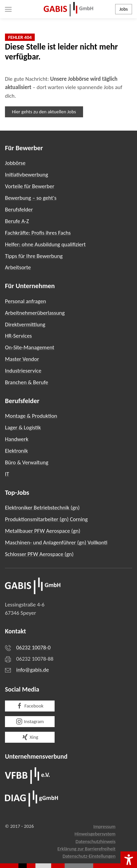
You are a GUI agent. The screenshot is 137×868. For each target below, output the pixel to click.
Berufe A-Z (17, 221)
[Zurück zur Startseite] (68, 9)
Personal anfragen (25, 301)
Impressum (104, 826)
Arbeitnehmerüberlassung (35, 313)
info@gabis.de (33, 670)
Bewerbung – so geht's (31, 198)
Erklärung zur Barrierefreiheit (86, 849)
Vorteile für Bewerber (30, 186)
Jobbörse (15, 163)
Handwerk (17, 439)
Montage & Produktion (31, 416)
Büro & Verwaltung (27, 462)
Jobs (124, 9)
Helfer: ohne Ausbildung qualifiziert (45, 244)
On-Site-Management (30, 347)
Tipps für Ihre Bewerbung (34, 256)
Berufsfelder (19, 210)
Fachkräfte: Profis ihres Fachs (38, 233)
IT (7, 474)
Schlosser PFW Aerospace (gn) (39, 554)
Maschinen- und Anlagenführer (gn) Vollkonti (56, 542)
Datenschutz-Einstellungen (89, 856)
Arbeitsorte (18, 267)
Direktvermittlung (25, 325)
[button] (8, 9)
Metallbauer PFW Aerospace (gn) (43, 531)
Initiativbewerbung (26, 175)
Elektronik (16, 451)
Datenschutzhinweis (95, 841)
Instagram (30, 721)
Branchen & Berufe (26, 382)
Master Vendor (22, 359)
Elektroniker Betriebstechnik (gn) (42, 508)
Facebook (30, 706)
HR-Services (18, 336)
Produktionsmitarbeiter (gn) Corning (46, 519)
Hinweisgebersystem (95, 834)
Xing (30, 737)
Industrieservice (23, 371)
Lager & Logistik (23, 428)
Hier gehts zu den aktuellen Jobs (44, 112)
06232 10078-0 (33, 648)
